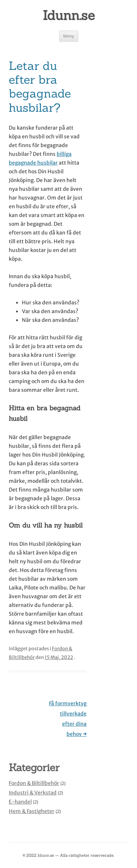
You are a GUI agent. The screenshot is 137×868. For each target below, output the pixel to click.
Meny (69, 36)
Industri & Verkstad (33, 793)
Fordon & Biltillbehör (34, 783)
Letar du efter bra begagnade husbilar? (40, 87)
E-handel (20, 802)
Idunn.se (69, 15)
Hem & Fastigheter (32, 811)
